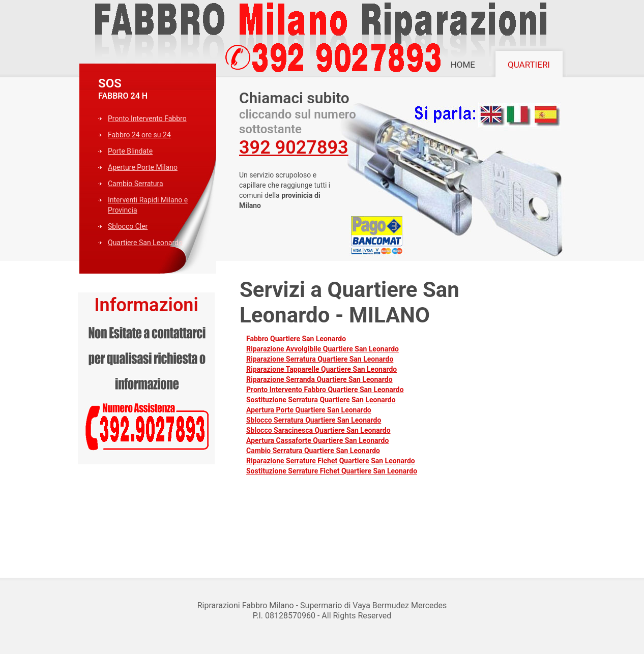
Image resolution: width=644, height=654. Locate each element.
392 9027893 (294, 147)
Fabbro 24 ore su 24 (139, 135)
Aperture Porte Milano (143, 167)
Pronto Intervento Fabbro (147, 118)
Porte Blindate (130, 151)
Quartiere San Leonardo (145, 243)
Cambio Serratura (136, 184)
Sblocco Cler (128, 226)
